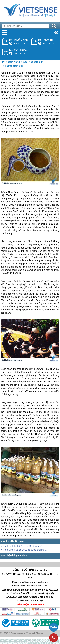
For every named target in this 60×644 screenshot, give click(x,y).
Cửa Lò (21, 106)
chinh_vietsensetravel (11, 43)
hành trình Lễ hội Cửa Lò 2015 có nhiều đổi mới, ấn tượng (25, 546)
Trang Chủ (30, 10)
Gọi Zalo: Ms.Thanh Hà (34, 42)
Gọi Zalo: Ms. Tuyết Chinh (5, 42)
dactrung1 (11, 54)
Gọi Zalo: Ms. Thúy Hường (5, 52)
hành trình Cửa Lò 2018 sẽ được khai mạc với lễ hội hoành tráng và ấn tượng (25, 550)
